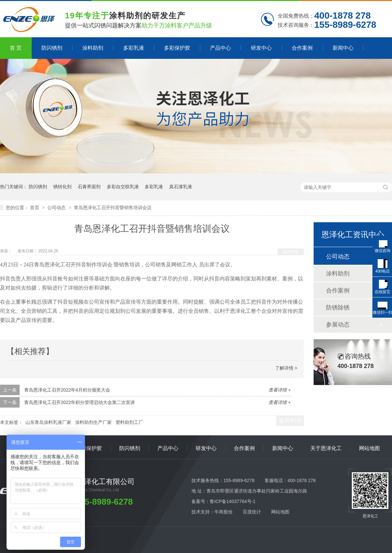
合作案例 (302, 48)
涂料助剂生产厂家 (93, 422)
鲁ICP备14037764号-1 (233, 501)
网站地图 (369, 448)
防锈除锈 (338, 308)
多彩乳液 (134, 48)
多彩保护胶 (177, 48)
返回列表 (291, 252)
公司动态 (57, 208)
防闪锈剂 (52, 48)
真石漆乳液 (181, 187)
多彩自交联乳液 (123, 187)
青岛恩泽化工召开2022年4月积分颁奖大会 (67, 390)
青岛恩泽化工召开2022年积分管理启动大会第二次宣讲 (80, 402)
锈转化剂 (62, 187)
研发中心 (261, 48)
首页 (35, 208)
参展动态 (338, 325)
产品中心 (220, 48)
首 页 (16, 48)
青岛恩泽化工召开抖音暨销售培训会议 (113, 208)
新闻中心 (343, 48)
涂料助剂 (93, 48)
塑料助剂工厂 (129, 422)
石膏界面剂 (89, 187)
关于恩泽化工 (326, 448)
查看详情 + (280, 390)
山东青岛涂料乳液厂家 (48, 422)
